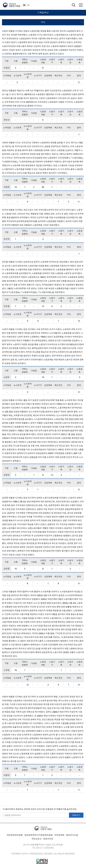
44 (79, 685)
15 (43, 306)
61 (79, 202)
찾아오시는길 (72, 835)
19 (43, 377)
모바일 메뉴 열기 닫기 (43, 13)
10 (16, 187)
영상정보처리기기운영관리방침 (39, 835)
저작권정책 (59, 835)
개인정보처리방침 (15, 835)
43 (79, 583)
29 (79, 392)
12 (52, 475)
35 (79, 490)
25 (79, 82)
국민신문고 (37, 839)
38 (79, 321)
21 (43, 68)
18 (16, 670)
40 (43, 187)
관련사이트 (48, 839)
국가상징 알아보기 (28, 5)
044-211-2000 (42, 848)
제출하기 (76, 815)
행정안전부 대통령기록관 (12, 5)
